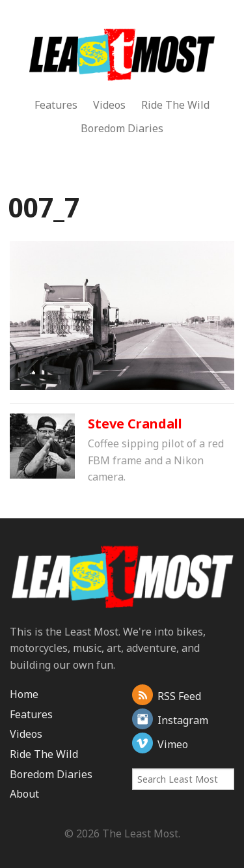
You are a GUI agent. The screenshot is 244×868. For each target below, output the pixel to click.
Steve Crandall (135, 424)
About (24, 794)
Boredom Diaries (122, 128)
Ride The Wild (175, 105)
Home (24, 694)
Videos (109, 105)
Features (56, 105)
